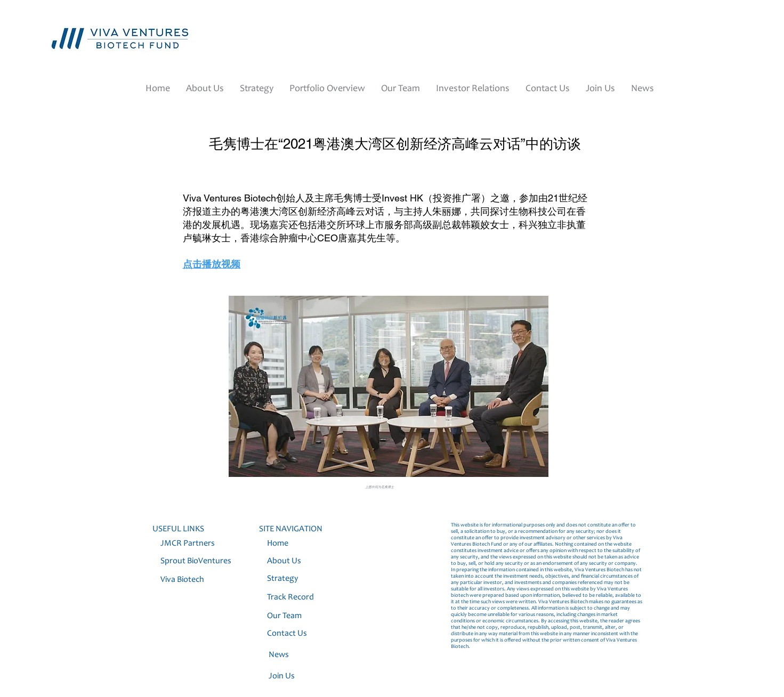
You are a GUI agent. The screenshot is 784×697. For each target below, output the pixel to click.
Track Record (290, 597)
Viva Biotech (183, 580)
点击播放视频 (212, 264)
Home (278, 544)
